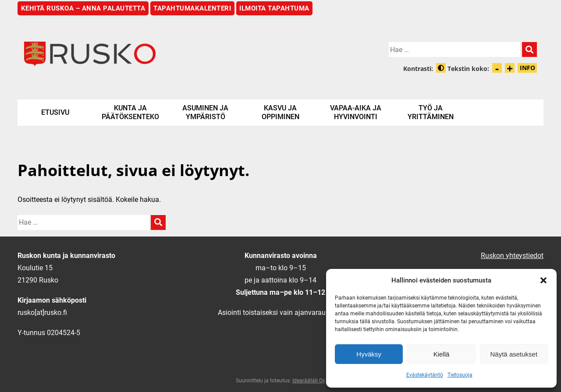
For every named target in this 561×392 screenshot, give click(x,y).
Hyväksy (369, 354)
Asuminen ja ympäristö (205, 112)
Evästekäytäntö (425, 375)
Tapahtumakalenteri (192, 8)
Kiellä (442, 354)
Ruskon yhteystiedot (512, 256)
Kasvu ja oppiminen (280, 112)
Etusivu (55, 112)
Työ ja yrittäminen (431, 112)
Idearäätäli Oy (309, 381)
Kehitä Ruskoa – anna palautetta (83, 8)
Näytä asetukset (514, 354)
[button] (543, 280)
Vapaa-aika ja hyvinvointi (356, 112)
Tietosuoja (460, 375)
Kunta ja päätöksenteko (130, 112)
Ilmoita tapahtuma (274, 8)
